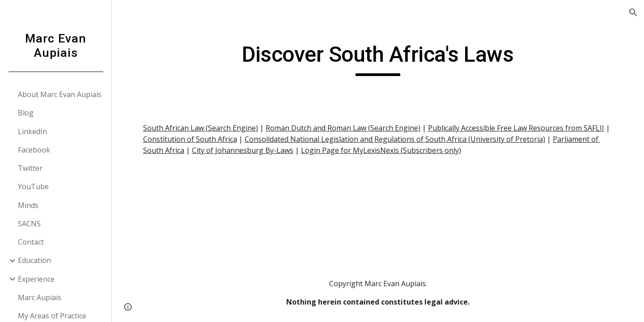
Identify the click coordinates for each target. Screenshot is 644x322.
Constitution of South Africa (190, 139)
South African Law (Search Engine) (201, 128)
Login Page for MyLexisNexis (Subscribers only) (381, 150)
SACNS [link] (29, 224)
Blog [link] (26, 113)
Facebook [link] (34, 150)
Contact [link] (31, 242)
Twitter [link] (30, 168)
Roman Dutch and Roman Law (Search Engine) (343, 128)
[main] (378, 59)
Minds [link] (28, 205)
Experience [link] (36, 279)
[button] (633, 13)
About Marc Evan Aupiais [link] (60, 94)
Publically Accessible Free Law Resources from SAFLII (516, 128)
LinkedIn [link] (32, 131)
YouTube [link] (33, 186)
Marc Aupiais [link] (40, 297)
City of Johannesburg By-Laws (243, 150)
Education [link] (34, 260)
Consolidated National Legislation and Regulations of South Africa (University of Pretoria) (395, 139)
